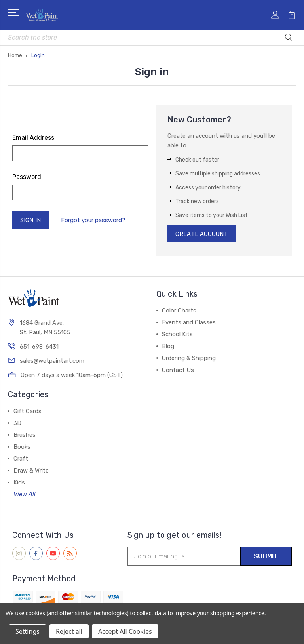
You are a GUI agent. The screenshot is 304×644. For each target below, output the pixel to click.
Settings (28, 631)
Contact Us (178, 370)
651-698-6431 (39, 347)
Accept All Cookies (125, 631)
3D (17, 423)
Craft (21, 459)
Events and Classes (189, 323)
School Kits (177, 335)
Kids (19, 483)
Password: (28, 177)
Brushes (25, 435)
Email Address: (34, 138)
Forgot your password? (94, 220)
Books (22, 447)
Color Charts (179, 311)
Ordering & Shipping (189, 358)
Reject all (69, 631)
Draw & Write (31, 471)
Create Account (202, 234)
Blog (168, 347)
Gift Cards (28, 412)
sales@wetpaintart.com (52, 361)
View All (25, 495)
